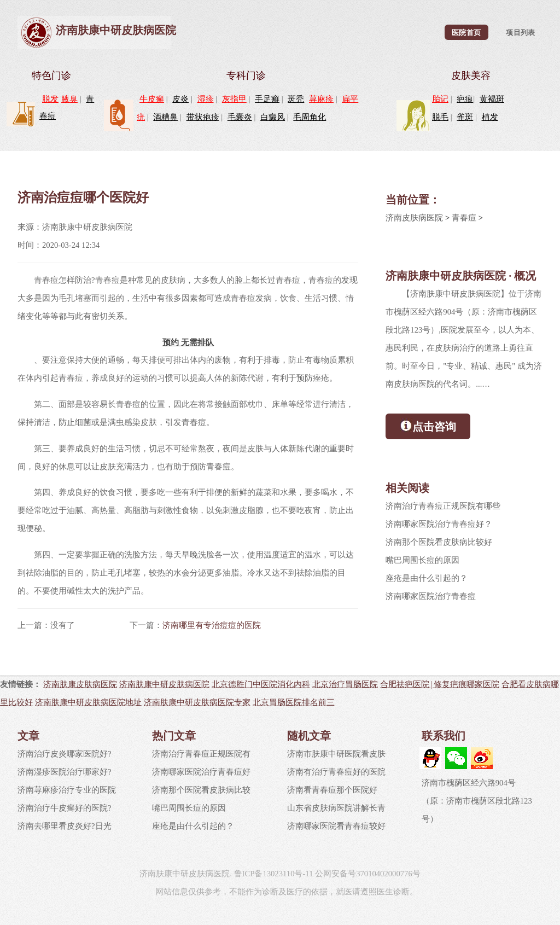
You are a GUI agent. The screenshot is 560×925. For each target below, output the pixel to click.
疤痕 (465, 99)
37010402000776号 (388, 874)
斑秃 (296, 99)
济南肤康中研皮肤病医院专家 (197, 702)
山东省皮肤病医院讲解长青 (336, 808)
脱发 (50, 99)
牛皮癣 (152, 99)
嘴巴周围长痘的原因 (422, 560)
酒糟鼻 (165, 117)
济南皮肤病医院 (414, 218)
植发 (490, 117)
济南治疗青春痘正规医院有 (201, 754)
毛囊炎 (240, 117)
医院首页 (466, 32)
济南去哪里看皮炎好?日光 (65, 826)
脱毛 (440, 117)
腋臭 (69, 99)
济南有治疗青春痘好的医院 (336, 772)
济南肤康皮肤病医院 (80, 684)
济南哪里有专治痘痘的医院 (212, 625)
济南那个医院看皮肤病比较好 (439, 542)
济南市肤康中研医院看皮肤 (336, 754)
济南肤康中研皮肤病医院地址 (88, 702)
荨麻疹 (321, 99)
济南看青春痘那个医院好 (332, 790)
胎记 (440, 99)
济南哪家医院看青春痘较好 (336, 826)
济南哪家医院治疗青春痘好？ (439, 524)
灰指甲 (234, 99)
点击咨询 (428, 426)
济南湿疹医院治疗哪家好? (65, 772)
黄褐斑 (492, 99)
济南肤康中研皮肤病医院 (116, 30)
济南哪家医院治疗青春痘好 (201, 772)
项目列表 (520, 32)
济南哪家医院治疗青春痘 (431, 596)
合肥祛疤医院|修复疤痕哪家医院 (440, 684)
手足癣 (267, 99)
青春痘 (464, 218)
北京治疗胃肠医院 (345, 684)
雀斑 (465, 117)
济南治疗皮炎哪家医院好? (65, 754)
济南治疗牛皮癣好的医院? (65, 808)
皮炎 (180, 99)
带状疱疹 (203, 117)
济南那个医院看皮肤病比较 (201, 790)
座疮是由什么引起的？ (427, 578)
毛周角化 (310, 117)
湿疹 (206, 99)
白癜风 (273, 117)
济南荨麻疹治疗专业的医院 (67, 790)
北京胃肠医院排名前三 (294, 702)
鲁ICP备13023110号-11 (274, 874)
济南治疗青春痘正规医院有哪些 (443, 506)
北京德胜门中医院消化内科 (261, 684)
